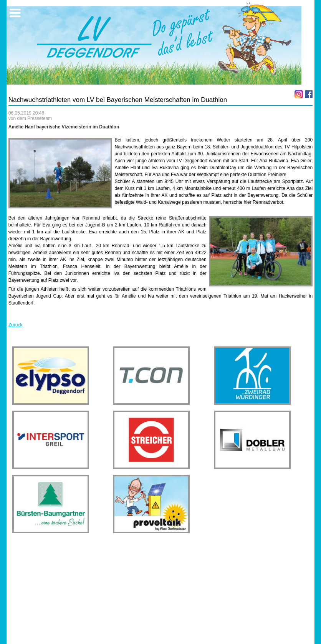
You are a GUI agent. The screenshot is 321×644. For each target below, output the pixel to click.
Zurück (16, 325)
